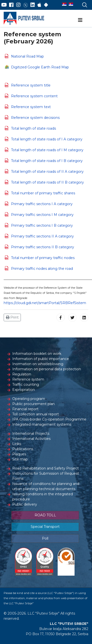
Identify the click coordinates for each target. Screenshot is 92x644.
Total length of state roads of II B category (47, 182)
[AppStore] (39, 5)
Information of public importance (41, 359)
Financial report (25, 409)
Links (17, 444)
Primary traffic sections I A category (42, 204)
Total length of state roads (33, 128)
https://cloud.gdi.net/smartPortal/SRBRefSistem (45, 303)
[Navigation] (80, 20)
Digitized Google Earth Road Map (40, 67)
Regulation (22, 374)
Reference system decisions (35, 118)
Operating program (29, 399)
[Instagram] (18, 5)
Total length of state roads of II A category (47, 172)
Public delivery (25, 504)
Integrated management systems (42, 424)
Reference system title (31, 85)
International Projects (31, 433)
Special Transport (45, 527)
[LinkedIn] (33, 5)
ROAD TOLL (45, 515)
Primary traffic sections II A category (42, 236)
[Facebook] (11, 5)
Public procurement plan (33, 404)
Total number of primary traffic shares (43, 193)
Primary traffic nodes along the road (42, 269)
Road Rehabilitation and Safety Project (46, 468)
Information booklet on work (37, 354)
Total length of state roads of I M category (47, 150)
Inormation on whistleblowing (38, 364)
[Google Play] (46, 5)
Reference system (28, 379)
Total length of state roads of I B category (47, 161)
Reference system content (34, 96)
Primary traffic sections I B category (42, 225)
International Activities (31, 439)
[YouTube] (4, 5)
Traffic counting (26, 384)
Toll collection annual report (36, 414)
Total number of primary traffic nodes (43, 258)
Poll (45, 538)
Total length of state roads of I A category (47, 139)
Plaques (19, 454)
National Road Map (27, 56)
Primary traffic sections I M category (42, 215)
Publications (23, 449)
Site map (20, 459)
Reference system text (31, 107)
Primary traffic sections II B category (43, 247)
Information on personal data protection (47, 369)
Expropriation (24, 390)
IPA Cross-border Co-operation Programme (49, 419)
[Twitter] (26, 5)
